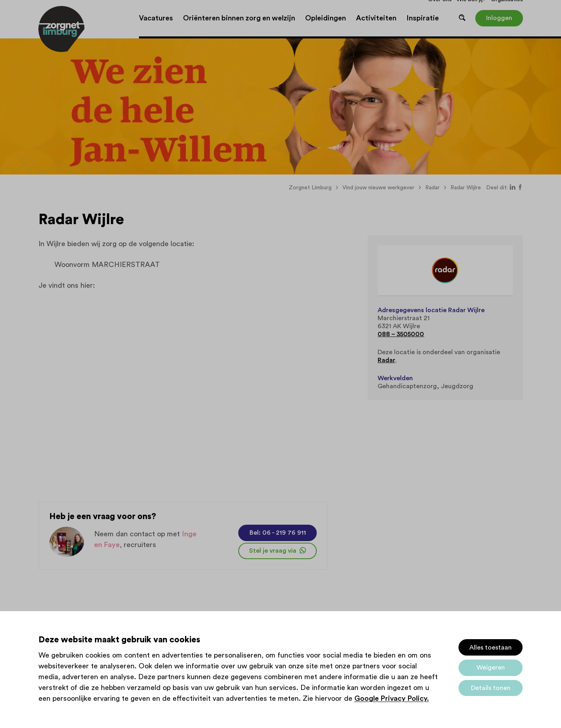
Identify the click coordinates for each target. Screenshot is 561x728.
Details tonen (491, 688)
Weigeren (491, 668)
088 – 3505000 (401, 334)
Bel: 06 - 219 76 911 (278, 533)
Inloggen (499, 18)
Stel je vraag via (277, 551)
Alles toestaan (491, 648)
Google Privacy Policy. (392, 698)
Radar (386, 360)
